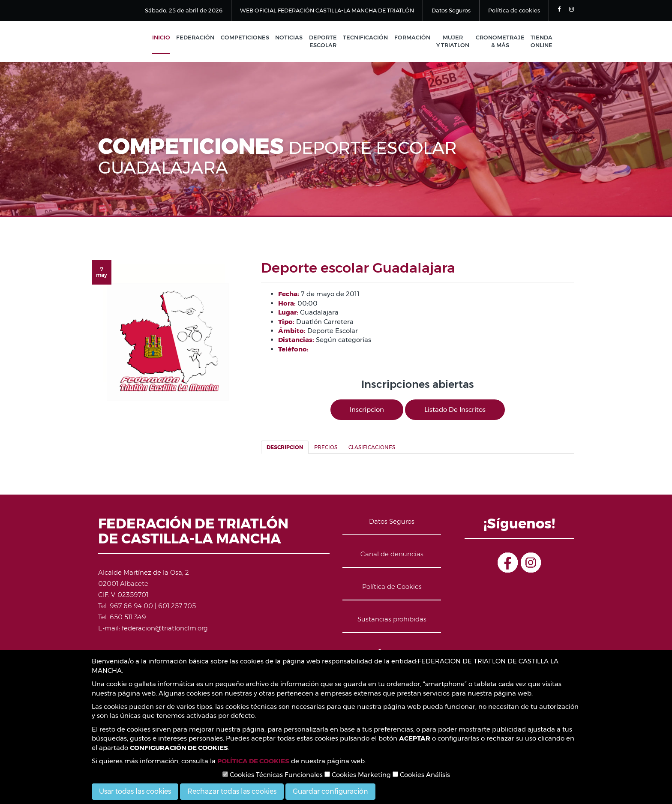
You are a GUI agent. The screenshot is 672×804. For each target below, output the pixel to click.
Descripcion (285, 448)
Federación (200, 38)
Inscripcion (367, 410)
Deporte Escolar (326, 42)
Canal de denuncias (392, 554)
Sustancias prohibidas (392, 619)
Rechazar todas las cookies (232, 791)
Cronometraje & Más (501, 42)
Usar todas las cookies (135, 791)
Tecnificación (368, 38)
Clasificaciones (372, 448)
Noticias (293, 38)
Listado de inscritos (455, 410)
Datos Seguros (451, 10)
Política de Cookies (392, 587)
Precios (326, 448)
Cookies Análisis (421, 775)
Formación (414, 38)
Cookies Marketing (358, 775)
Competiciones (249, 38)
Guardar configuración (330, 791)
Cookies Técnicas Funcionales (273, 775)
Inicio (167, 38)
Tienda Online (541, 42)
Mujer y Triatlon (454, 42)
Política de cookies (514, 10)
